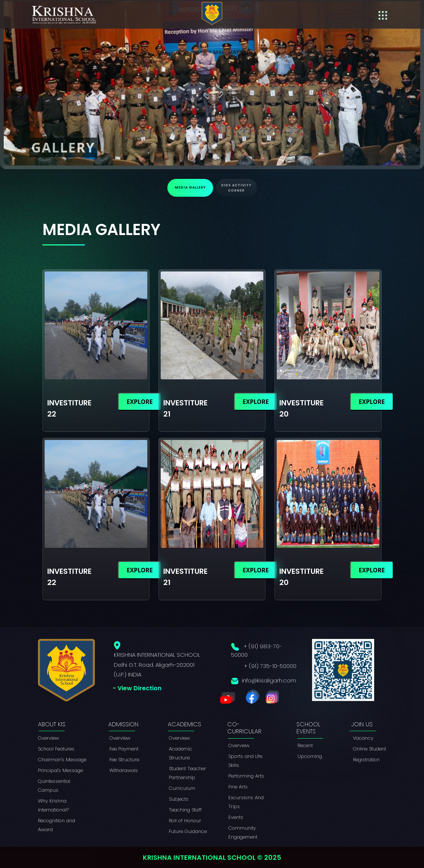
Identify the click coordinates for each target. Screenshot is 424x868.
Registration (366, 760)
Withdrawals (124, 770)
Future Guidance (188, 831)
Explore (139, 402)
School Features (56, 749)
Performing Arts (246, 776)
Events (236, 817)
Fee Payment (124, 749)
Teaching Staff (185, 810)
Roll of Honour (185, 821)
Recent (305, 745)
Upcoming (310, 756)
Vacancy (363, 738)
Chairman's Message (62, 760)
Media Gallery (190, 187)
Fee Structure (124, 760)
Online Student (370, 749)
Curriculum (182, 788)
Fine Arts (238, 787)
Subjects (179, 799)
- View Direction (137, 688)
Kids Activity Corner (236, 188)
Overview (49, 738)
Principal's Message (60, 770)
